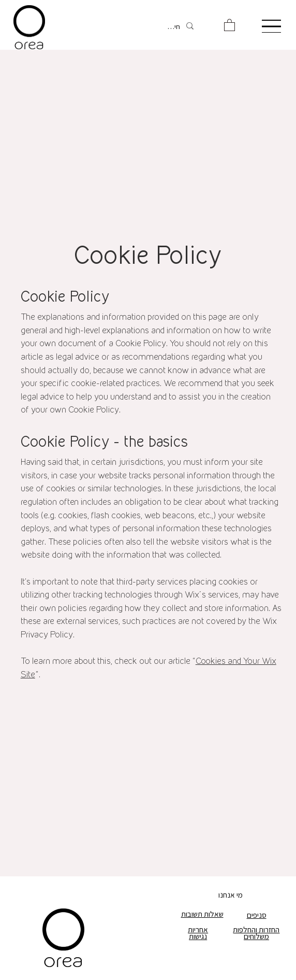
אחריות (198, 929)
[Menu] (271, 26)
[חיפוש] (172, 27)
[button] (230, 25)
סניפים (257, 915)
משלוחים (256, 936)
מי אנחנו (231, 894)
